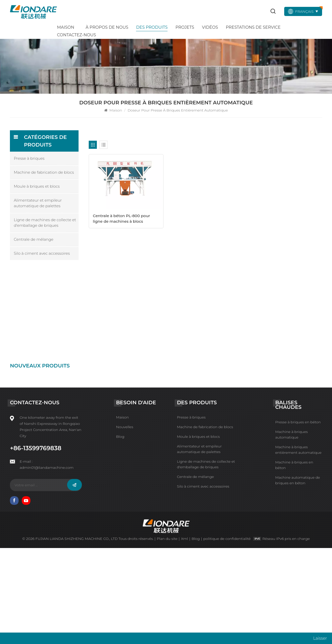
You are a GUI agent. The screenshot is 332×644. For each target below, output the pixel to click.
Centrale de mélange (34, 239)
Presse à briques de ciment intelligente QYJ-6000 (55, 381)
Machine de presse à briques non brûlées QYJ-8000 (56, 358)
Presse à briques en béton (298, 518)
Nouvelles (125, 523)
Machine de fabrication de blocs (44, 172)
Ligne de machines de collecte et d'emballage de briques (45, 223)
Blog (120, 533)
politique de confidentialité (227, 635)
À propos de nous (107, 27)
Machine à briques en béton (294, 561)
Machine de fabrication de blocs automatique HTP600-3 (56, 450)
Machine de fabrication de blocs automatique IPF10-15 (56, 311)
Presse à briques (29, 158)
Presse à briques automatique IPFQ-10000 (55, 288)
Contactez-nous (76, 35)
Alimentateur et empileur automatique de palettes (38, 203)
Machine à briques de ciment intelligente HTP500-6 (57, 334)
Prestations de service (253, 27)
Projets (185, 27)
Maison (66, 27)
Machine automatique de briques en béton (298, 576)
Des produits (152, 27)
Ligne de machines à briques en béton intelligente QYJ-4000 (57, 404)
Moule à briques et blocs (37, 186)
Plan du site (167, 635)
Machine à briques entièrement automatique (298, 545)
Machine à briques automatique (292, 530)
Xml (184, 635)
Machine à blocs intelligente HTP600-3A (57, 427)
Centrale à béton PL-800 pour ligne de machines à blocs (121, 219)
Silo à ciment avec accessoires (42, 253)
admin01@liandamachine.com (47, 563)
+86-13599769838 (36, 544)
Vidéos (210, 27)
